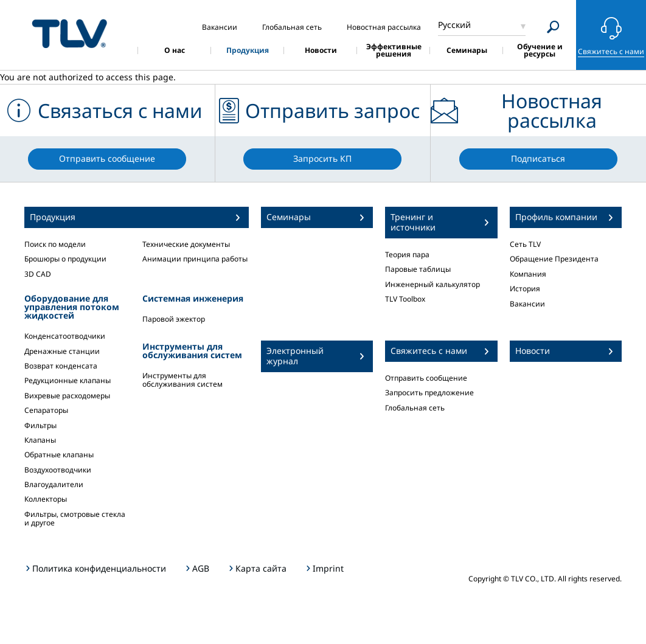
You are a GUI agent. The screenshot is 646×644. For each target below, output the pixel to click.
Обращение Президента (554, 259)
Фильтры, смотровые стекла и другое (75, 518)
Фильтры (40, 425)
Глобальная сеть (415, 408)
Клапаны (40, 440)
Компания (528, 274)
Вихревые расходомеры (67, 396)
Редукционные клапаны (68, 380)
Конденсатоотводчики (65, 336)
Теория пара (407, 254)
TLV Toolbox (405, 299)
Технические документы (186, 244)
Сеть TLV (525, 244)
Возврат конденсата (61, 366)
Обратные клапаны (59, 455)
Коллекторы (46, 499)
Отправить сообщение (426, 378)
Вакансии (527, 304)
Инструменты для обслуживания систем (182, 380)
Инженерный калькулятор (432, 284)
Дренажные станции (62, 351)
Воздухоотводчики (58, 470)
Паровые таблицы (418, 269)
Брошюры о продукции (65, 259)
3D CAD (38, 274)
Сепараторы (46, 410)
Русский (454, 25)
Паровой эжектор (174, 319)
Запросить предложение (429, 393)
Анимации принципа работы (195, 259)
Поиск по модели (55, 244)
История (525, 289)
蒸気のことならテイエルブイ (69, 33)
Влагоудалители (54, 484)
